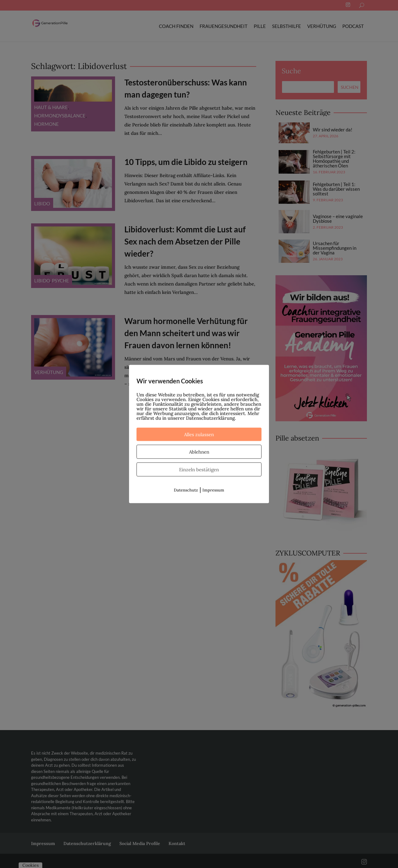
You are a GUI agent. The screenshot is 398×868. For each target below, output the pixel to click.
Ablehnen (199, 452)
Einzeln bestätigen (199, 470)
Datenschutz (186, 490)
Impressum (213, 490)
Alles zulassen (199, 434)
